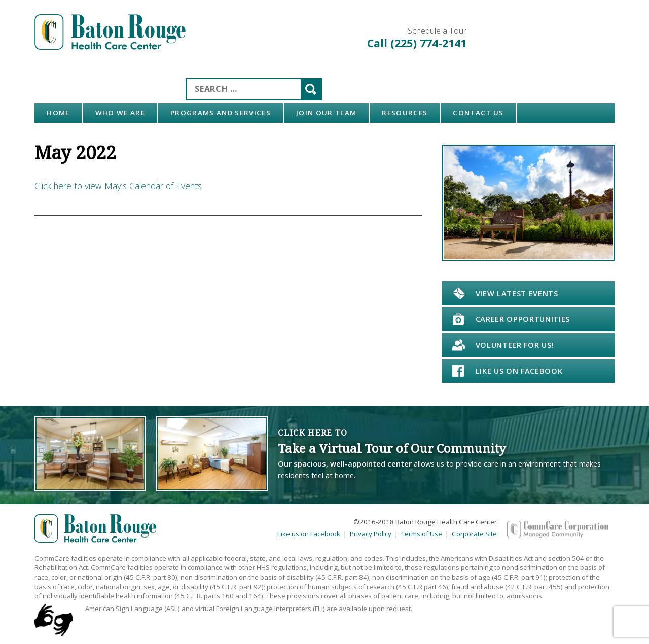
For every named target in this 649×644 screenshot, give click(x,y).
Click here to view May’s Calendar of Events (118, 186)
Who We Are (120, 113)
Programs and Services (221, 113)
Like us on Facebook (309, 534)
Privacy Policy (371, 534)
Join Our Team (326, 113)
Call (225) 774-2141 (417, 43)
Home (58, 113)
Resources (405, 113)
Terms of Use (422, 534)
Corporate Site (474, 534)
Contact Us (478, 113)
